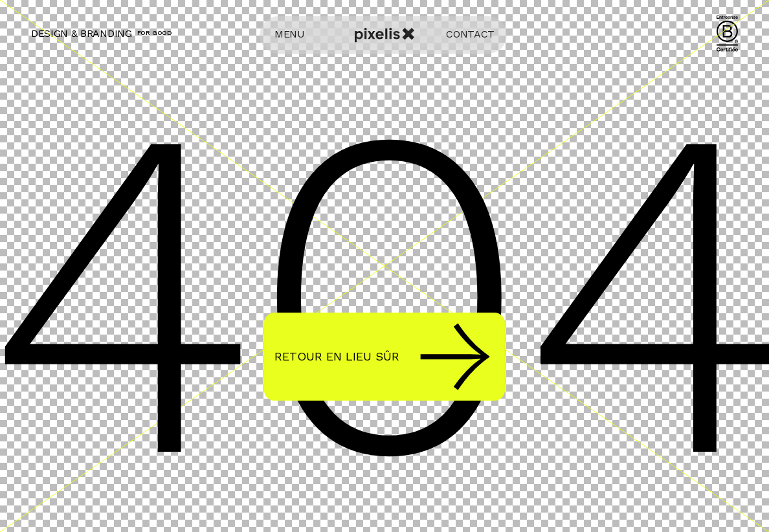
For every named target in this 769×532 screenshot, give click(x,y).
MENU (290, 34)
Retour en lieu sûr (382, 357)
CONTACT (470, 34)
